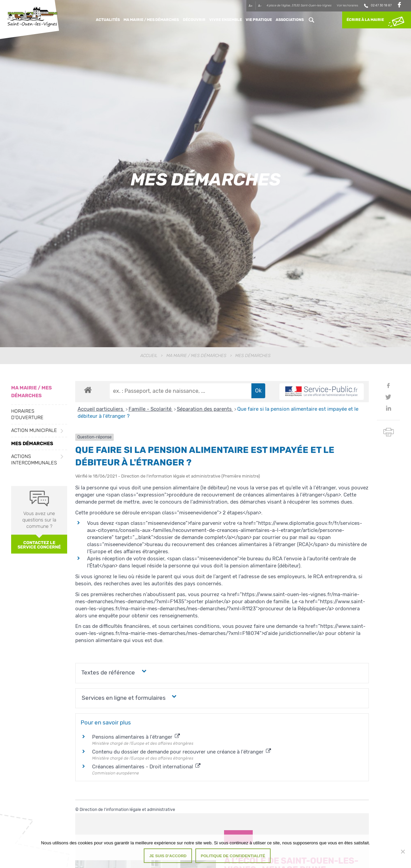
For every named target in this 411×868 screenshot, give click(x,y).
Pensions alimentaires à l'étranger (136, 737)
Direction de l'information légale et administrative (127, 810)
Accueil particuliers (101, 409)
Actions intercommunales (34, 460)
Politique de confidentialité (233, 856)
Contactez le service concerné (39, 545)
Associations (290, 20)
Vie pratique (259, 20)
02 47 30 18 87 (381, 5)
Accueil (149, 355)
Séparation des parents (205, 409)
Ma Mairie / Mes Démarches (151, 20)
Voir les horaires (347, 5)
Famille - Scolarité (151, 409)
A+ (251, 6)
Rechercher (311, 20)
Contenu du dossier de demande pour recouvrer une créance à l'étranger (182, 752)
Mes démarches (32, 444)
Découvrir (194, 20)
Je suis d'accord (168, 856)
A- (260, 6)
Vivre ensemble (226, 20)
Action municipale (34, 430)
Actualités (108, 20)
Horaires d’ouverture (27, 414)
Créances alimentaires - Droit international (146, 767)
